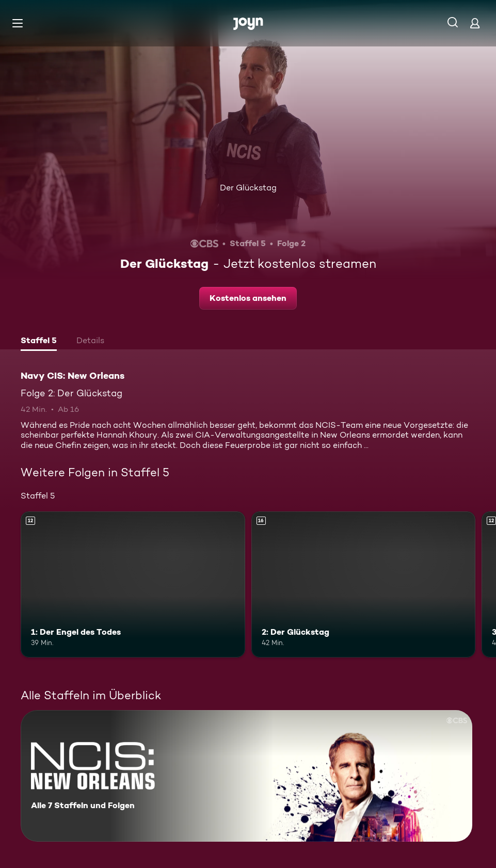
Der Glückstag (248, 188)
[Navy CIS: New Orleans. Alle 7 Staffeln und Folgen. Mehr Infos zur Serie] (246, 776)
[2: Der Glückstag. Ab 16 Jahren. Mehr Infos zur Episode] (364, 584)
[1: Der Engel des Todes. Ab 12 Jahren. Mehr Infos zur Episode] (133, 584)
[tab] (39, 342)
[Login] (475, 23)
